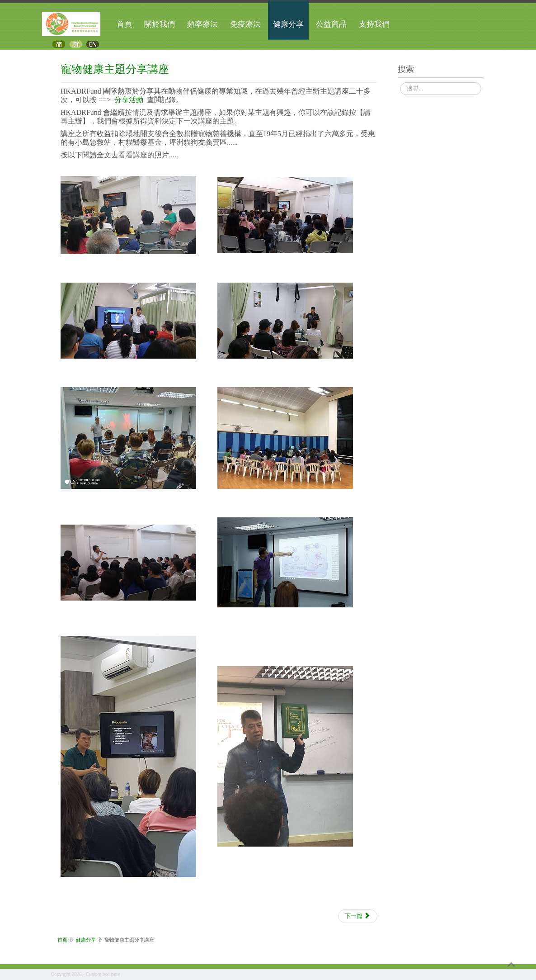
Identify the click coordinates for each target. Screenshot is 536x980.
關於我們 (160, 24)
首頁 (124, 24)
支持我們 (374, 24)
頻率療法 (202, 24)
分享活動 (129, 100)
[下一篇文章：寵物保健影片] (358, 916)
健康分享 (288, 24)
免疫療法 (245, 24)
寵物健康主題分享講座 (115, 69)
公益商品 (331, 24)
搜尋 (400, 83)
